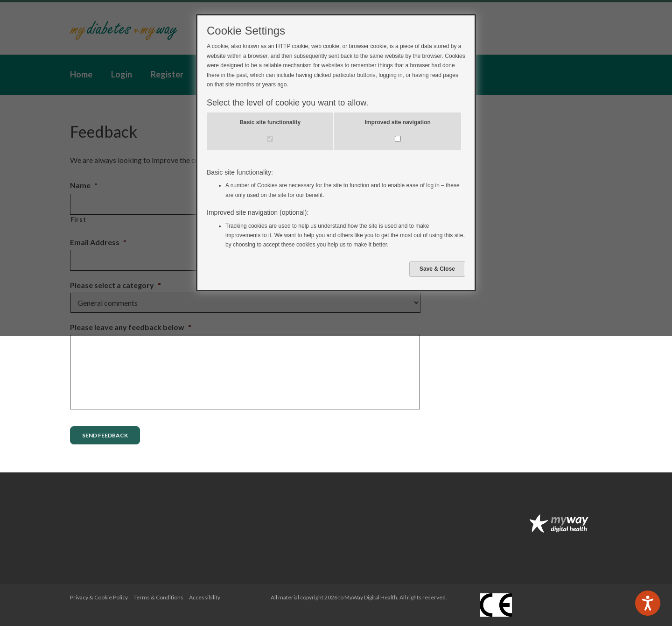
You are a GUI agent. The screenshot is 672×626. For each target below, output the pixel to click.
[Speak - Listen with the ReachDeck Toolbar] (648, 603)
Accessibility (205, 597)
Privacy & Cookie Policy (99, 597)
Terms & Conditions (158, 597)
